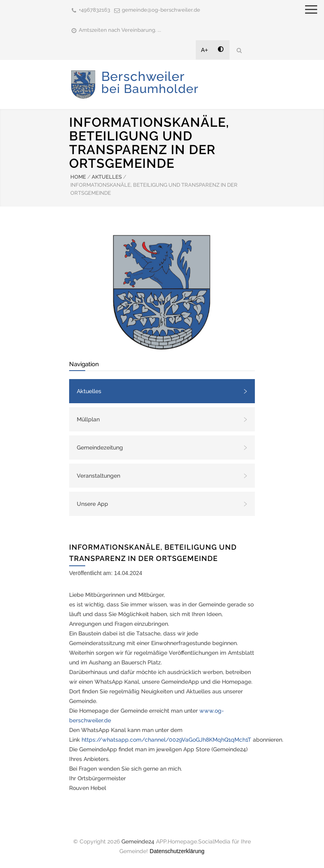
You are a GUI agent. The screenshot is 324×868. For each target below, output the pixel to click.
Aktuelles (89, 391)
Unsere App (92, 504)
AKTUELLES (107, 177)
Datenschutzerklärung (177, 851)
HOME (78, 177)
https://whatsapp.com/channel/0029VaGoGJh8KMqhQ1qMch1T (166, 740)
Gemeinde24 (138, 841)
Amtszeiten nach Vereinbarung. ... (120, 30)
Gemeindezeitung (100, 447)
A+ (205, 50)
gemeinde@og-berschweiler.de (161, 10)
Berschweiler (150, 82)
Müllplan (88, 419)
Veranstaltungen (98, 476)
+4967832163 (94, 10)
